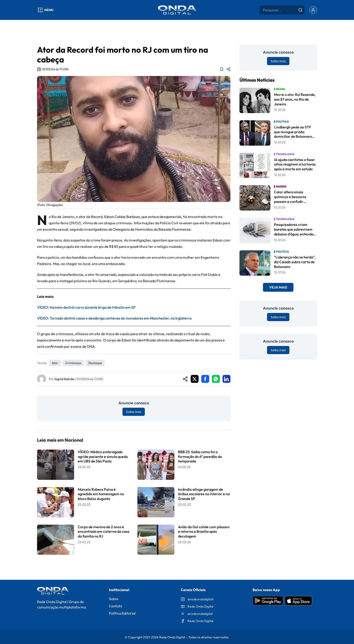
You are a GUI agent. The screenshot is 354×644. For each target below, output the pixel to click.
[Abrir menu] (45, 10)
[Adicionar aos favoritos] (222, 69)
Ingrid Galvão (64, 379)
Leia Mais (134, 566)
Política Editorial (122, 613)
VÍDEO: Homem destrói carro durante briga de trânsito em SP (86, 307)
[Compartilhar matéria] (228, 69)
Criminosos (73, 363)
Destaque (95, 363)
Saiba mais (134, 412)
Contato (116, 606)
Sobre (114, 599)
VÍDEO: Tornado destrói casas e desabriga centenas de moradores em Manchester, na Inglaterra (114, 318)
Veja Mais (278, 287)
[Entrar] (313, 10)
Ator (55, 363)
